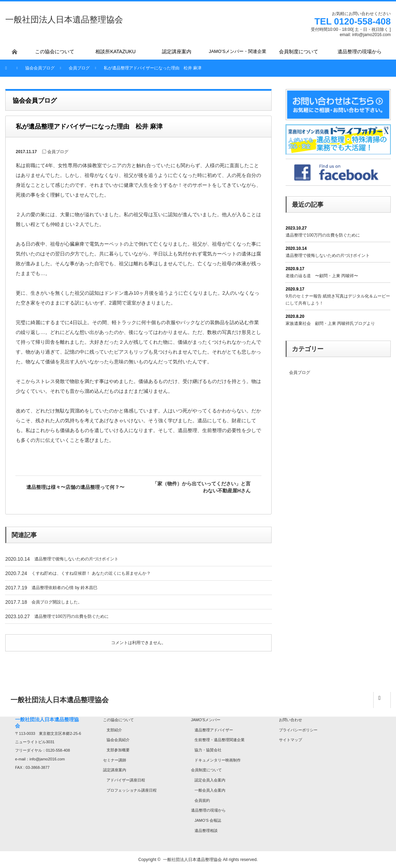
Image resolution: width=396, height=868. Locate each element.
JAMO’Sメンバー (206, 720)
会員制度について (206, 770)
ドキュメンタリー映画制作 (218, 760)
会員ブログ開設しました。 (57, 602)
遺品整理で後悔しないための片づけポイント (76, 559)
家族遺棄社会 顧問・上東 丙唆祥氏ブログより (330, 323)
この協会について (118, 720)
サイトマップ (291, 740)
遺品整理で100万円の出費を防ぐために (71, 616)
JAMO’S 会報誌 (208, 820)
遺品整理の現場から (208, 810)
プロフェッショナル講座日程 (132, 790)
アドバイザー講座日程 (126, 780)
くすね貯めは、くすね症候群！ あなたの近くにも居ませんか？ (91, 573)
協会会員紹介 (118, 740)
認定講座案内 (115, 770)
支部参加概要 (118, 750)
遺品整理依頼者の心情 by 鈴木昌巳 (64, 588)
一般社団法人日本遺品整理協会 (64, 19)
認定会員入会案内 (210, 780)
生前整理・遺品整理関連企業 (220, 740)
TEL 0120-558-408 (353, 21)
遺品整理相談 (206, 831)
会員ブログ (58, 152)
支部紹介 (114, 730)
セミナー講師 (115, 760)
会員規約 (202, 800)
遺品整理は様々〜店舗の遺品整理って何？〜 (75, 487)
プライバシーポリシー (298, 730)
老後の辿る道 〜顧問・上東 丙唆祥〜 (322, 276)
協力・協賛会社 (208, 750)
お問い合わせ (291, 720)
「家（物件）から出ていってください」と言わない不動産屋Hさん (202, 487)
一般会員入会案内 (210, 790)
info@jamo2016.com (371, 35)
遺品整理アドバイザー (214, 730)
